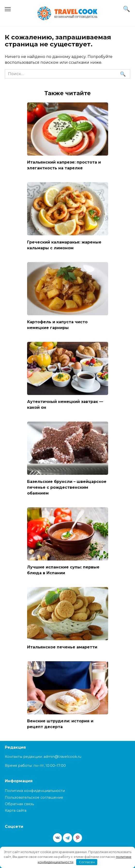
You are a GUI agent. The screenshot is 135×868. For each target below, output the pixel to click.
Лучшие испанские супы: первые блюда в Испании (63, 570)
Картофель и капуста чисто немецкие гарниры (57, 325)
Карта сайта (16, 811)
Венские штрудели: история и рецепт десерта (60, 724)
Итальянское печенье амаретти (62, 647)
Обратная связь (19, 804)
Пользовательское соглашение (34, 797)
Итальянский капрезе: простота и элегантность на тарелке (64, 165)
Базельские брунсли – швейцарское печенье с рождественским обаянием (67, 487)
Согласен (87, 862)
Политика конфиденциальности (35, 791)
